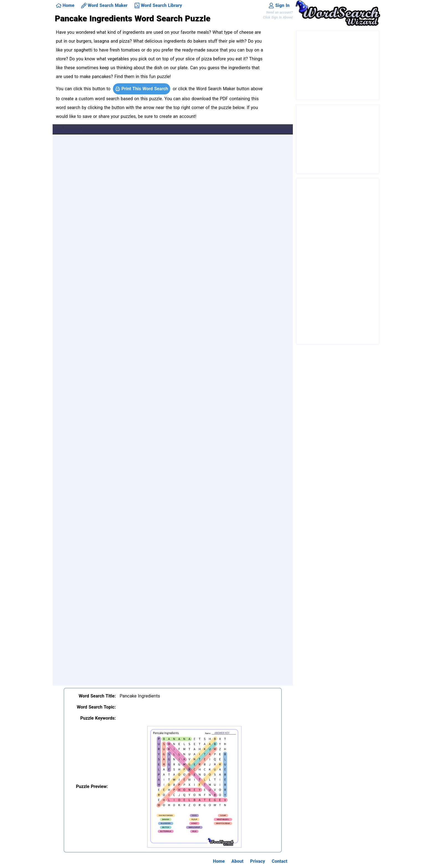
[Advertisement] (338, 66)
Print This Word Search (142, 89)
